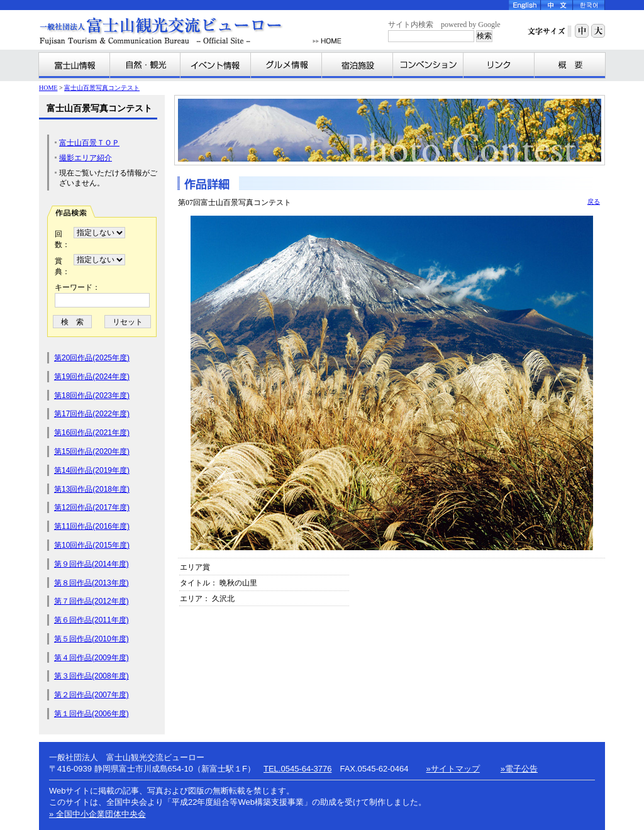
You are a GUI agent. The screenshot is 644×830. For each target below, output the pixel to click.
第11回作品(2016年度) (92, 526)
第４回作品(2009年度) (92, 658)
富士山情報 (75, 65)
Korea (589, 5)
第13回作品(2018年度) (92, 489)
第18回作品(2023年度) (92, 396)
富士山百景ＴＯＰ (89, 143)
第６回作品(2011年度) (92, 620)
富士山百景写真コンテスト (102, 88)
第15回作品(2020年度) (92, 451)
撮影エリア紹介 (86, 158)
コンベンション (428, 65)
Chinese (557, 5)
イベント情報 (216, 65)
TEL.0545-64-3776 (297, 769)
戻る (594, 202)
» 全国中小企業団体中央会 (97, 814)
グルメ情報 (286, 65)
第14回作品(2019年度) (92, 470)
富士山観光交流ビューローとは (570, 65)
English (525, 5)
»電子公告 (519, 769)
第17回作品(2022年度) (92, 414)
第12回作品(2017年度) (92, 507)
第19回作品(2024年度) (92, 377)
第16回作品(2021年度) (92, 433)
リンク (499, 65)
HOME (327, 41)
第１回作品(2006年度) (92, 714)
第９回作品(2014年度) (92, 564)
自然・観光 (145, 65)
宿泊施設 (358, 65)
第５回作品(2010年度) (92, 639)
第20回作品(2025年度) (92, 358)
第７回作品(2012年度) (92, 601)
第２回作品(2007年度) (92, 695)
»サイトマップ (453, 769)
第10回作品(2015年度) (92, 545)
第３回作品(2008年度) (92, 676)
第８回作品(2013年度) (92, 583)
